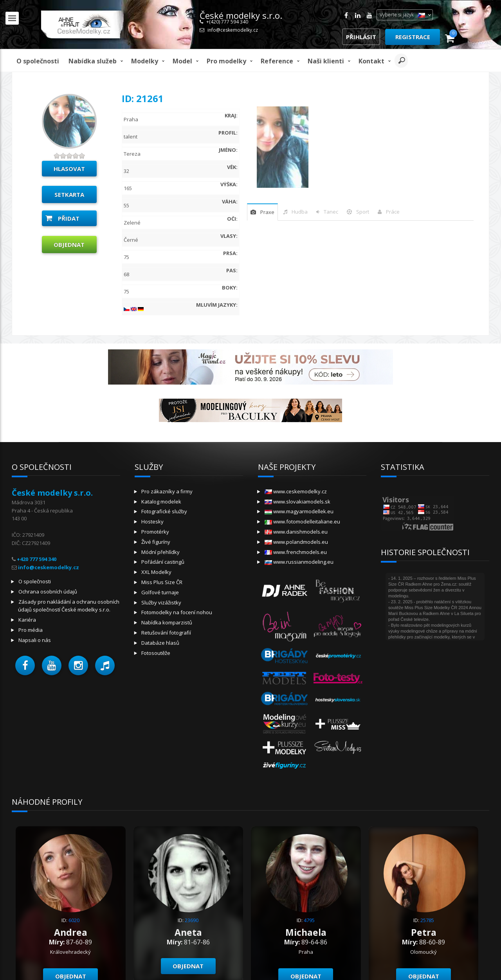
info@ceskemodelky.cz (233, 30)
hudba (300, 212)
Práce (393, 212)
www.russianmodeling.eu (299, 562)
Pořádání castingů (163, 562)
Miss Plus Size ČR (162, 582)
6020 (74, 920)
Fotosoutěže (156, 653)
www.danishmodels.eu (296, 532)
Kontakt (371, 61)
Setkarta (69, 194)
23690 (192, 920)
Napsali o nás (35, 640)
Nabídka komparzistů (167, 622)
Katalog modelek (161, 502)
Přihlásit (361, 37)
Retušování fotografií (166, 633)
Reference (277, 61)
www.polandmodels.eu (296, 542)
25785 (427, 920)
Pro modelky (226, 61)
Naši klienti (326, 61)
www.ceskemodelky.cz (296, 491)
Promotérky (155, 532)
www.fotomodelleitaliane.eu (302, 521)
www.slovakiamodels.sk (297, 502)
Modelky (145, 61)
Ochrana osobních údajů (48, 592)
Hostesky (152, 521)
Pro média (31, 630)
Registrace (413, 37)
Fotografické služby (164, 511)
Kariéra (27, 620)
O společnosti (38, 61)
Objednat (69, 245)
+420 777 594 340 (37, 559)
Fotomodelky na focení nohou (177, 612)
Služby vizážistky (161, 602)
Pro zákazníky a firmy (167, 491)
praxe (267, 212)
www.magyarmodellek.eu (299, 511)
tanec (331, 212)
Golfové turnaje (160, 592)
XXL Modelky (156, 572)
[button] (25, 665)
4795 (309, 920)
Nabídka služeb (93, 61)
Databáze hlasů (160, 643)
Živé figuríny (156, 542)
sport (363, 212)
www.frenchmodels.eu (296, 552)
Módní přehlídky (160, 552)
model (182, 61)
